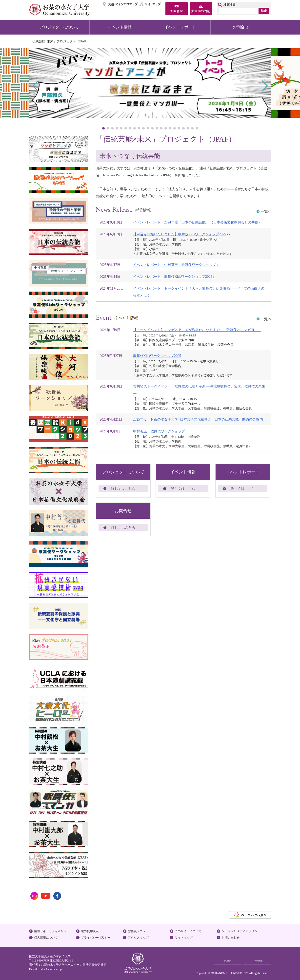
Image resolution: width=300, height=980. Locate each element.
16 (170, 128)
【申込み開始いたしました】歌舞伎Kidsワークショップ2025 (180, 234)
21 (192, 128)
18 (179, 128)
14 (161, 128)
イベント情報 (120, 27)
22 (197, 128)
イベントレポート (180, 27)
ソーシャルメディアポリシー (241, 931)
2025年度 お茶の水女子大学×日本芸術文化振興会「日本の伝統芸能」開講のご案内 (198, 419)
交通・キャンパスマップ (121, 4)
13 (157, 128)
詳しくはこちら (123, 489)
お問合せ (241, 27)
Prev (36, 86)
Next (264, 86)
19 (183, 128)
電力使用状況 (90, 931)
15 (166, 128)
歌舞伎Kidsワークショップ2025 (157, 356)
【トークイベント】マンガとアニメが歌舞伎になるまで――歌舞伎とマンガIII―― (197, 330)
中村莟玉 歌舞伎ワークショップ (159, 431)
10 (143, 128)
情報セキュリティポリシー (52, 931)
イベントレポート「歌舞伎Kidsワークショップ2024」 (174, 277)
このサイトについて (188, 931)
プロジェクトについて (59, 27)
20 (188, 128)
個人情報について (46, 938)
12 (152, 128)
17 (175, 128)
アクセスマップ (138, 938)
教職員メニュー (138, 931)
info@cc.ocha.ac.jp (51, 969)
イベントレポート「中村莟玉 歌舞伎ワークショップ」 (176, 265)
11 (148, 128)
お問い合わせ (231, 938)
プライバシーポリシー (96, 938)
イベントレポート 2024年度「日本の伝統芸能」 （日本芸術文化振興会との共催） (198, 222)
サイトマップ (150, 4)
